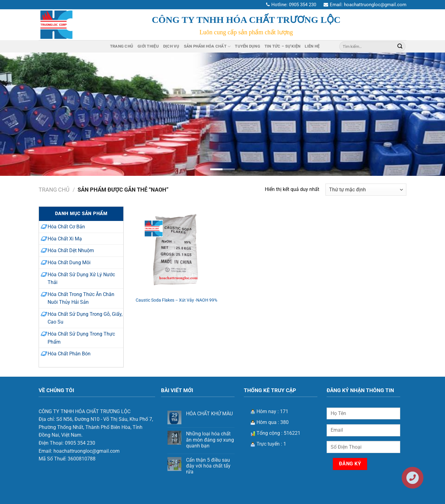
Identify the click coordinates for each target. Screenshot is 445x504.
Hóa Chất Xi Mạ (65, 239)
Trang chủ (54, 190)
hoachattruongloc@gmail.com (375, 5)
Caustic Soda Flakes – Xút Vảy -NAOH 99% (176, 300)
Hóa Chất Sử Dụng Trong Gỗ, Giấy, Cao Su (85, 318)
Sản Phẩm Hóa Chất (207, 47)
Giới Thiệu (148, 46)
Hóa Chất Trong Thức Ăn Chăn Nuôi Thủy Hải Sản (81, 298)
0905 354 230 (303, 5)
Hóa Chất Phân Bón (69, 354)
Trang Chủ (122, 46)
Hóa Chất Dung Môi (69, 263)
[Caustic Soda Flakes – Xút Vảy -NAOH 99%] (176, 250)
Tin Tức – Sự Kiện (282, 46)
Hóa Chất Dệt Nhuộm (71, 250)
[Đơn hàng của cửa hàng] (366, 190)
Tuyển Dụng (248, 46)
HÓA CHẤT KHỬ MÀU (209, 414)
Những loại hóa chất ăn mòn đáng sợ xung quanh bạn (210, 440)
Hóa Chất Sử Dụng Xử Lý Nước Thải (81, 279)
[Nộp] (400, 46)
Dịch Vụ (171, 46)
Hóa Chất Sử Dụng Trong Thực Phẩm (81, 338)
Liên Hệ (312, 46)
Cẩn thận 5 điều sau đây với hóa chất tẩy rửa (208, 466)
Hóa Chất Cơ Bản (66, 227)
